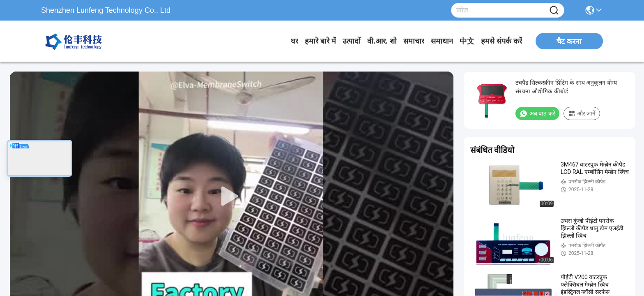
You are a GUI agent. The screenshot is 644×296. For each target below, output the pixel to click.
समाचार (414, 41)
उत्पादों (352, 41)
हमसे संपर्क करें (501, 41)
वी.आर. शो (382, 41)
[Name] (554, 10)
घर (294, 41)
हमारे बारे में (320, 41)
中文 (467, 41)
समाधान (442, 41)
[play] (232, 197)
